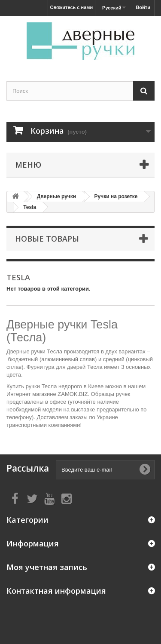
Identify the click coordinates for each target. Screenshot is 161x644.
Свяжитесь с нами (72, 7)
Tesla (30, 207)
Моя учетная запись (47, 567)
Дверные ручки (56, 196)
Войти (143, 7)
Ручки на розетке (116, 196)
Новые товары (47, 239)
